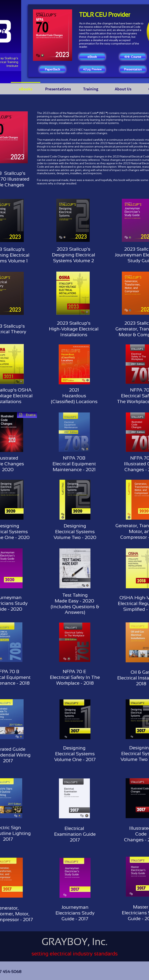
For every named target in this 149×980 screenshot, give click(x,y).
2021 (74, 390)
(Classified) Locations (74, 401)
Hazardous (74, 396)
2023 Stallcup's (74, 249)
